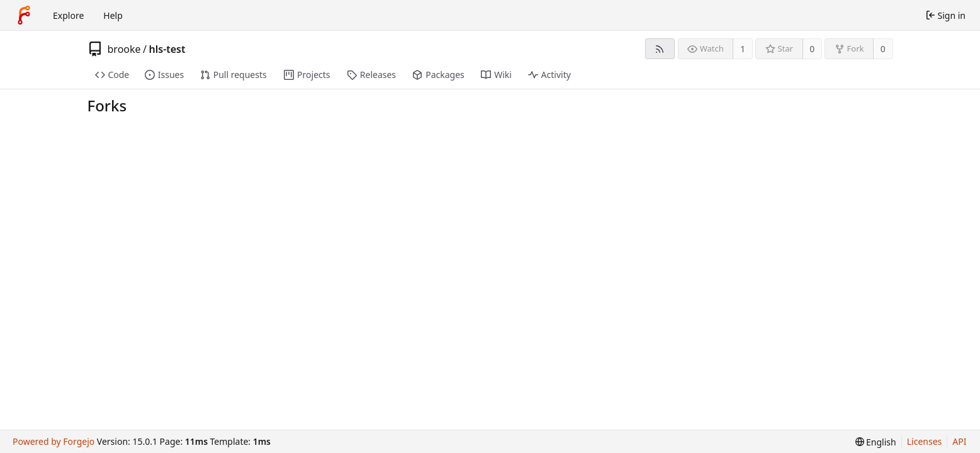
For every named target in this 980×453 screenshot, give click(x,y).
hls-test (167, 49)
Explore (68, 15)
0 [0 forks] (883, 49)
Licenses (925, 441)
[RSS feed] (660, 49)
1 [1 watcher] (743, 49)
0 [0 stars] (812, 49)
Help (113, 15)
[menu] (876, 442)
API (959, 441)
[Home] (24, 15)
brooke (124, 49)
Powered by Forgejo (54, 441)
